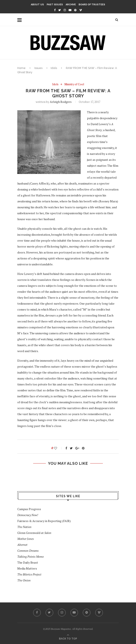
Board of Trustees (92, 5)
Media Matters (27, 569)
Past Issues (55, 5)
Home (21, 68)
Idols (54, 68)
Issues (38, 68)
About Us (37, 5)
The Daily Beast (28, 563)
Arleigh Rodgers (61, 102)
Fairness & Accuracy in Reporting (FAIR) (44, 521)
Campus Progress (29, 509)
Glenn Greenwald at (34, 533)
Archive (71, 5)
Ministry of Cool (74, 84)
